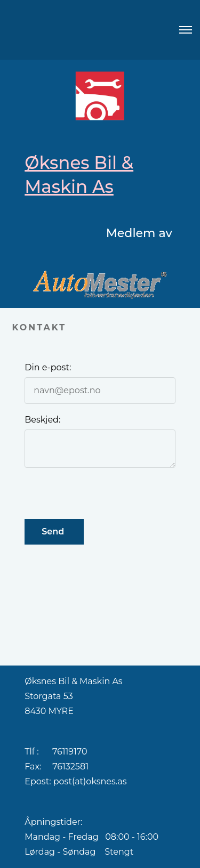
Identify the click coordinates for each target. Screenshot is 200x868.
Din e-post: (48, 367)
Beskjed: (42, 420)
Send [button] (54, 532)
